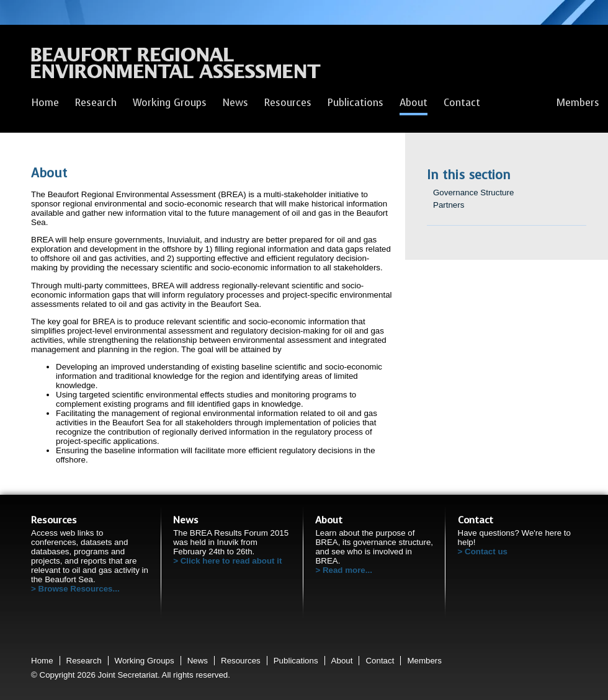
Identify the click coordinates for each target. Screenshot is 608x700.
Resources (288, 103)
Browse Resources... (79, 589)
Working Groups (170, 103)
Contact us (486, 552)
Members (578, 103)
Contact (462, 103)
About (414, 103)
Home (45, 103)
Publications (355, 103)
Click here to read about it (231, 561)
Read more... (347, 570)
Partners (449, 205)
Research (96, 103)
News (235, 103)
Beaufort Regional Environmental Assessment (176, 66)
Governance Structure (473, 193)
